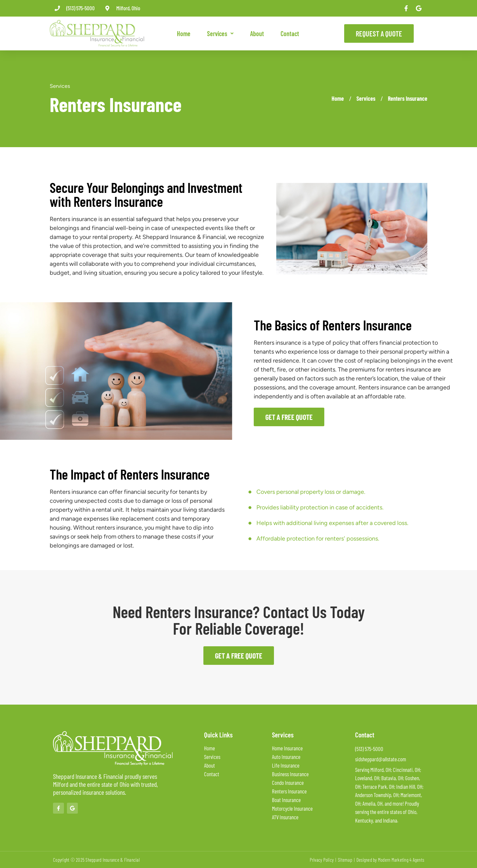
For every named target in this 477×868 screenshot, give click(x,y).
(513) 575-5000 (80, 8)
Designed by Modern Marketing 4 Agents (390, 860)
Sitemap (345, 860)
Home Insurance (287, 748)
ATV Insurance (285, 817)
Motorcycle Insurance (292, 808)
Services (220, 33)
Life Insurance (286, 765)
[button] (220, 33)
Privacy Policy (322, 860)
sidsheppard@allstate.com (381, 759)
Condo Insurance (288, 782)
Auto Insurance (286, 757)
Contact (290, 33)
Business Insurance (290, 774)
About (257, 33)
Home (184, 33)
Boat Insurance (286, 800)
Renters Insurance (408, 98)
